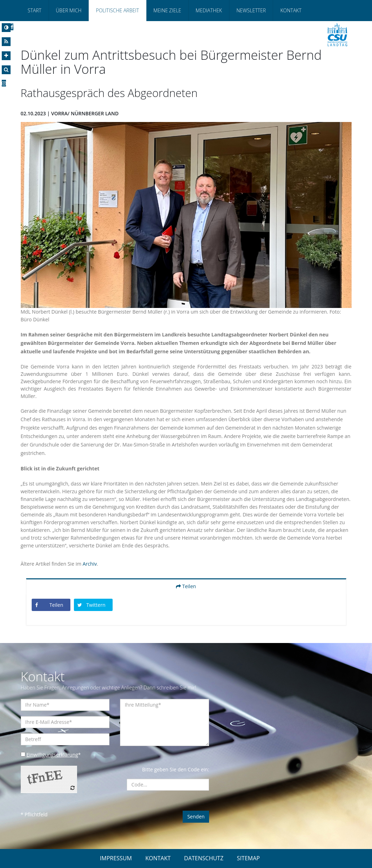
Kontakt (291, 10)
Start (35, 10)
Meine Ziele (167, 10)
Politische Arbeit (117, 10)
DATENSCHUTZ (204, 858)
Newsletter (251, 10)
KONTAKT (158, 858)
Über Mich (69, 10)
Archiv (90, 564)
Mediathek (209, 10)
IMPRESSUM (116, 858)
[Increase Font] (6, 56)
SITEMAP (248, 858)
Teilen (186, 586)
